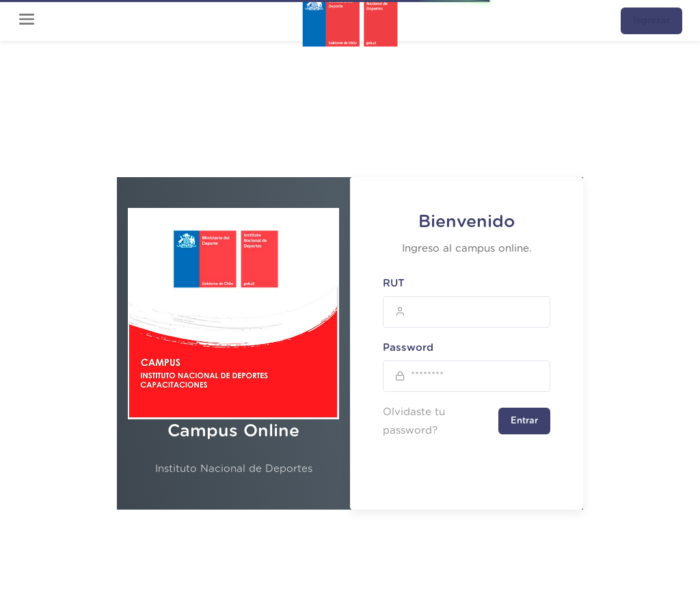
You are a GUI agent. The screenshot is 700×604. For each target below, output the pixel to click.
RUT (394, 284)
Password (408, 348)
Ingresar (651, 21)
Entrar (524, 421)
